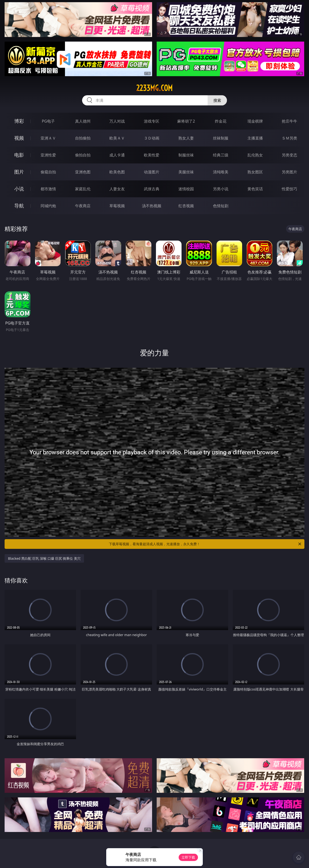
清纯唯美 (221, 172)
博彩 (19, 121)
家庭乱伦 (83, 189)
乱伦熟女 (255, 155)
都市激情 (48, 189)
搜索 (217, 100)
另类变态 (289, 155)
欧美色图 (117, 172)
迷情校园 (186, 189)
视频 (19, 138)
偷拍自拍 (83, 155)
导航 (19, 206)
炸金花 (221, 121)
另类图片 (289, 172)
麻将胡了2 (186, 121)
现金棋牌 (255, 121)
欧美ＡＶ (117, 138)
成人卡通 (117, 155)
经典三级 (221, 155)
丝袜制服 (221, 138)
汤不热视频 (152, 206)
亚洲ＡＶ (48, 138)
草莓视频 (117, 206)
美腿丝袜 (186, 172)
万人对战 (117, 121)
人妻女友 (117, 189)
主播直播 (255, 138)
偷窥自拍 (48, 172)
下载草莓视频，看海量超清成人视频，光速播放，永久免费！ (205, 544)
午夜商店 (83, 206)
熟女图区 (255, 172)
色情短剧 (221, 206)
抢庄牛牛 (289, 121)
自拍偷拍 (83, 138)
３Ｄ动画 (152, 138)
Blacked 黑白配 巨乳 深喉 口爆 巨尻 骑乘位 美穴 (44, 558)
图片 (19, 172)
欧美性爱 (152, 155)
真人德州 (83, 121)
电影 (19, 155)
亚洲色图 (83, 172)
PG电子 (48, 121)
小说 (19, 189)
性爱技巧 (289, 189)
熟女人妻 (186, 138)
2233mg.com (154, 88)
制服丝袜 (186, 155)
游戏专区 (152, 121)
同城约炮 (48, 206)
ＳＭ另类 (289, 138)
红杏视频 (186, 206)
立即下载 (188, 857)
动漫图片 (152, 172)
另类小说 (221, 189)
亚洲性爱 (48, 155)
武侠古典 (152, 189)
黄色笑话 (255, 189)
